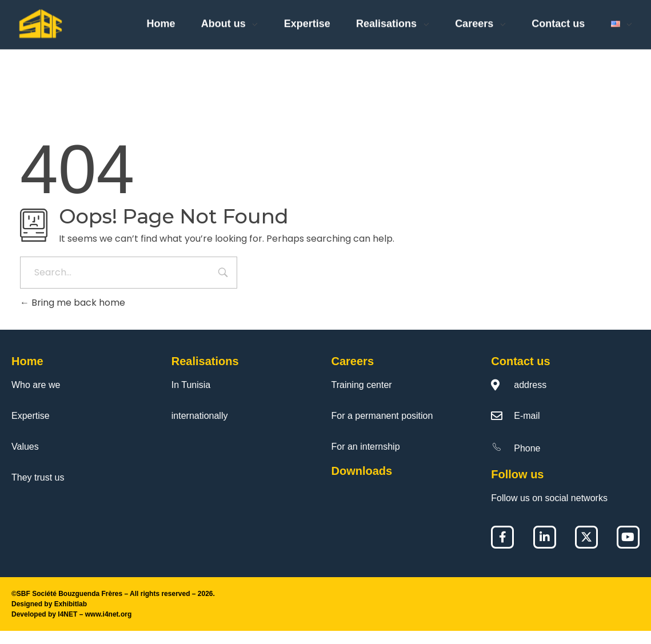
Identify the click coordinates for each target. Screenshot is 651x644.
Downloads (362, 484)
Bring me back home (73, 316)
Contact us (520, 374)
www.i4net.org (109, 627)
